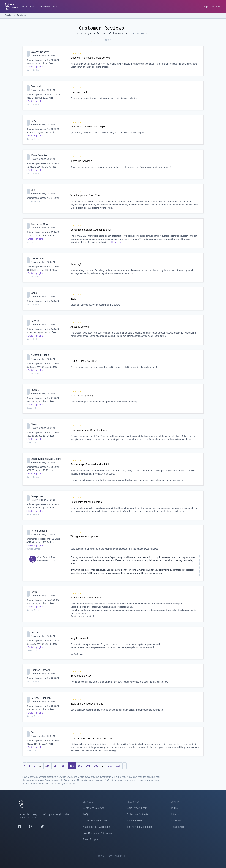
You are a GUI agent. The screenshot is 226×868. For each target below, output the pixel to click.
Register (216, 7)
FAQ (85, 814)
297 (110, 766)
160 (80, 766)
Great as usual (79, 92)
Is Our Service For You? (96, 821)
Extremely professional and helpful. (90, 465)
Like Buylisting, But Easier (97, 833)
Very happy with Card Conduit (87, 195)
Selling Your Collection (139, 827)
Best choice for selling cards (86, 502)
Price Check (28, 7)
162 (96, 766)
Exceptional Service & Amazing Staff (91, 230)
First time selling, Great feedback (89, 430)
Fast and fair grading (82, 396)
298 (118, 766)
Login (206, 7)
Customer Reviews (16, 15)
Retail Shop (178, 827)
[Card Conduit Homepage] (12, 6)
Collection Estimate (47, 7)
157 (56, 766)
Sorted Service (33, 70)
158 (64, 766)
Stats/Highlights (35, 67)
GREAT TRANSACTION (84, 361)
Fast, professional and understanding (91, 738)
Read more (117, 242)
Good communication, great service (90, 58)
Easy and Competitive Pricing (87, 704)
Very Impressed (79, 638)
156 (48, 766)
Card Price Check (137, 808)
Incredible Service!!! (82, 161)
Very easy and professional (86, 598)
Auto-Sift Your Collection (97, 827)
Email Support (91, 839)
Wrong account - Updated (85, 536)
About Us (176, 821)
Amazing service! (80, 327)
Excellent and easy (81, 676)
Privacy (175, 814)
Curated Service (33, 139)
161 (88, 766)
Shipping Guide (135, 821)
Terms (174, 808)
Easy (73, 299)
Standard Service (34, 408)
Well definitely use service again (88, 127)
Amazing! (76, 264)
